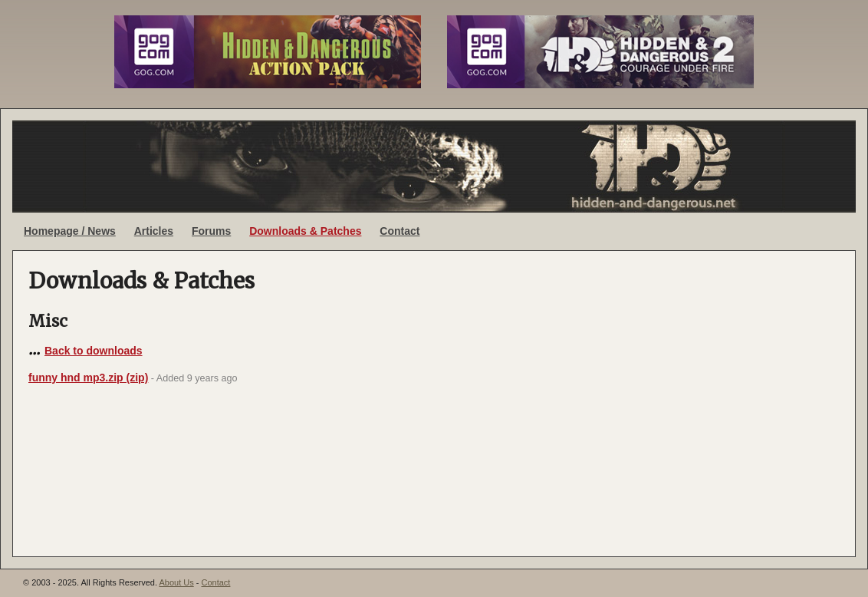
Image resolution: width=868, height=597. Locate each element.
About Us (176, 582)
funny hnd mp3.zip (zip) (88, 378)
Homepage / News (70, 231)
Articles (154, 231)
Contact (399, 231)
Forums (211, 231)
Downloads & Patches (305, 231)
